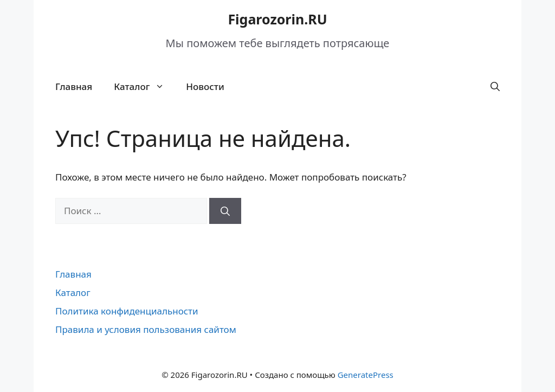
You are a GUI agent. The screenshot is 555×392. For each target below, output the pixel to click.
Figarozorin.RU (277, 19)
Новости (205, 86)
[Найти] (225, 211)
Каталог (144, 87)
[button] (495, 87)
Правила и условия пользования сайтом (146, 329)
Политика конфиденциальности (127, 311)
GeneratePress (366, 375)
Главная (74, 86)
